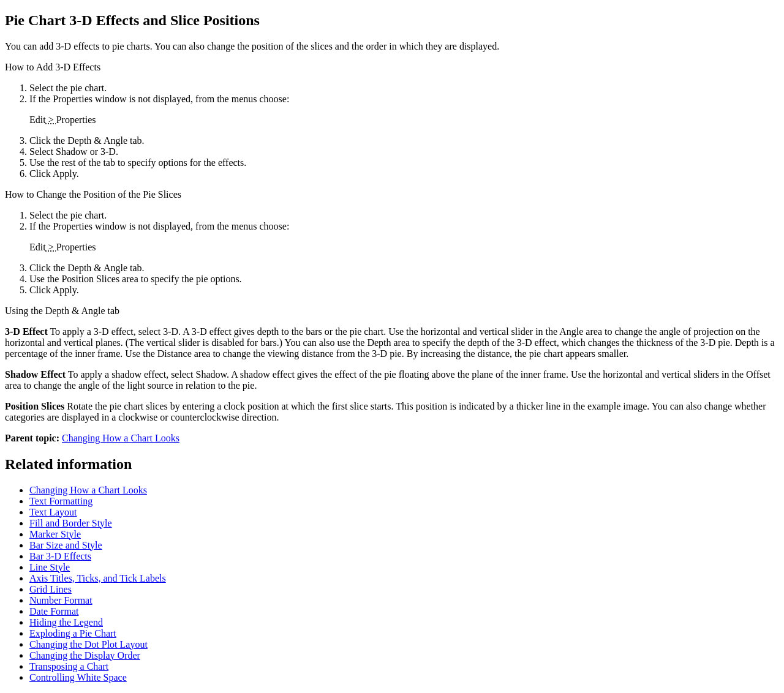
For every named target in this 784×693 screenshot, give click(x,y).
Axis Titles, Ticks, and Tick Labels (98, 578)
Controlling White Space (78, 677)
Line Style (50, 567)
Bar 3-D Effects (60, 556)
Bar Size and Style (66, 545)
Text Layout (53, 512)
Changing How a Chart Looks (121, 438)
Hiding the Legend (66, 622)
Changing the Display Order (85, 655)
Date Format (54, 611)
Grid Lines (51, 589)
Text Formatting (61, 501)
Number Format (61, 600)
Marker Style (55, 534)
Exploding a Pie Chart (73, 633)
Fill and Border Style (71, 523)
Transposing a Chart (69, 666)
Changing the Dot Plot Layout (89, 644)
